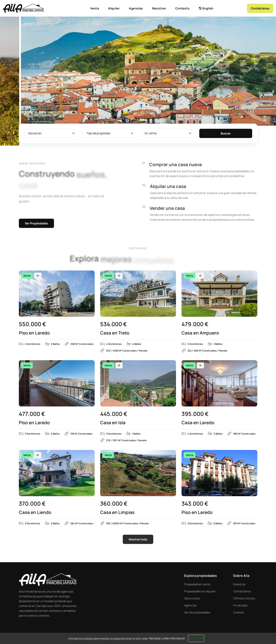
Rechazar (155, 638)
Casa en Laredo (198, 423)
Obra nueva (192, 598)
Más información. (175, 638)
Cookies (238, 612)
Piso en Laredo (34, 333)
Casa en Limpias (117, 512)
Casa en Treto (115, 333)
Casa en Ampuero (200, 333)
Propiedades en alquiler (200, 591)
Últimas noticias (244, 598)
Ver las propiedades (197, 612)
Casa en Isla (113, 423)
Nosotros (239, 584)
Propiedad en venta (197, 584)
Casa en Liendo (35, 512)
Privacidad (240, 605)
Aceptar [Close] (196, 638)
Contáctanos (242, 591)
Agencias (190, 605)
